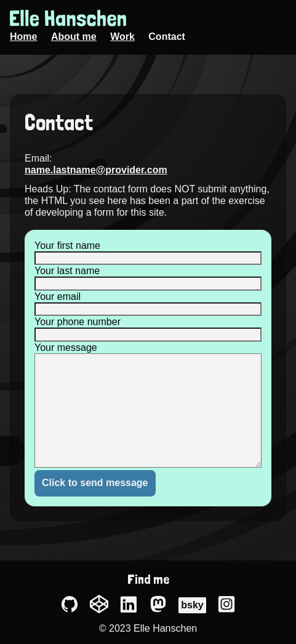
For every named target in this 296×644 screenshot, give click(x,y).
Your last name (67, 271)
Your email (58, 296)
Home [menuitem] (23, 37)
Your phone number (78, 322)
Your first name (67, 245)
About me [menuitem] (74, 37)
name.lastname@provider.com (96, 170)
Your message (66, 348)
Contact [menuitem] (167, 37)
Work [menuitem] (122, 37)
